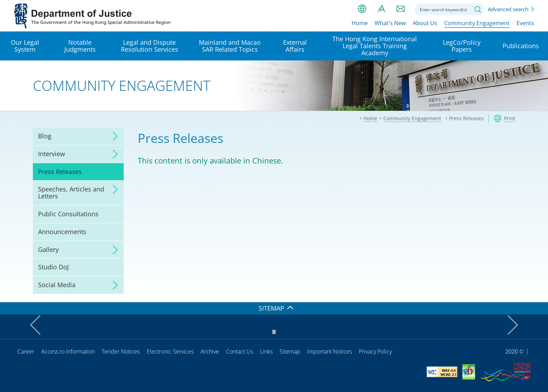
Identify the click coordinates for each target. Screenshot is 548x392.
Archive (210, 351)
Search (478, 9)
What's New (390, 23)
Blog (45, 136)
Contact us (401, 9)
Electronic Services (170, 351)
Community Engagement (477, 23)
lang (362, 9)
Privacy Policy (375, 351)
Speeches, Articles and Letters (71, 193)
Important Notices (330, 351)
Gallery (48, 249)
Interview (52, 154)
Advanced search (508, 9)
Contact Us (240, 351)
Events (525, 23)
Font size (381, 9)
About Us (425, 23)
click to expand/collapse (113, 136)
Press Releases (60, 172)
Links (266, 351)
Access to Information (68, 351)
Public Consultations (68, 214)
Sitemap (290, 351)
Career (26, 351)
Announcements (62, 232)
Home (360, 23)
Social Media (57, 285)
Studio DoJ (53, 267)
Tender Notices (121, 351)
